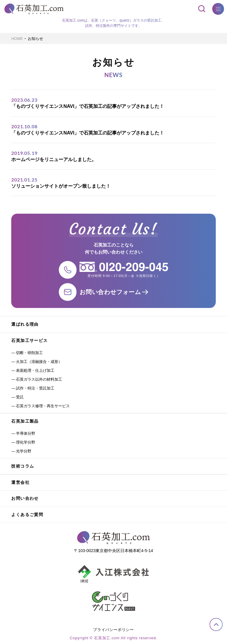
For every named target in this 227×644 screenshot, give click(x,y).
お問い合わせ (25, 498)
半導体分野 (26, 433)
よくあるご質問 (27, 515)
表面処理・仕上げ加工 (35, 370)
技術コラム (23, 466)
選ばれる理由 (25, 324)
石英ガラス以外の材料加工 (39, 379)
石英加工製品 (25, 421)
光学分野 (24, 451)
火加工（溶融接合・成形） (39, 362)
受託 (20, 397)
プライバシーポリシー (113, 630)
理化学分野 (26, 442)
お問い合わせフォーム (110, 292)
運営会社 (20, 482)
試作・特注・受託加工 (35, 388)
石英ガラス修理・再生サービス (43, 406)
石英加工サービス (29, 340)
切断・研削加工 (29, 353)
